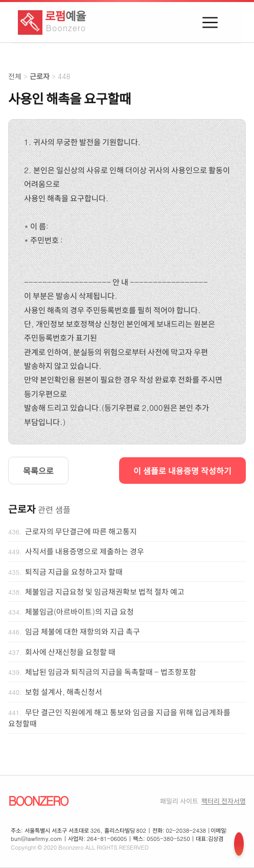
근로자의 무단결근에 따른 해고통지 (81, 531)
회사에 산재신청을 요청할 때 (70, 652)
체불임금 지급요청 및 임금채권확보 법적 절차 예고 (105, 592)
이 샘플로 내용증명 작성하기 (182, 471)
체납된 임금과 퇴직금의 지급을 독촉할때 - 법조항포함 (111, 672)
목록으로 (38, 471)
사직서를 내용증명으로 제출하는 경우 (85, 551)
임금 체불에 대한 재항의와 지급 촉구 (83, 631)
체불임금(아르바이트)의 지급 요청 (79, 612)
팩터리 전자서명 (224, 801)
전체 (15, 76)
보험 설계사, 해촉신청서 (64, 692)
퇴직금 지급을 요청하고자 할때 (74, 572)
